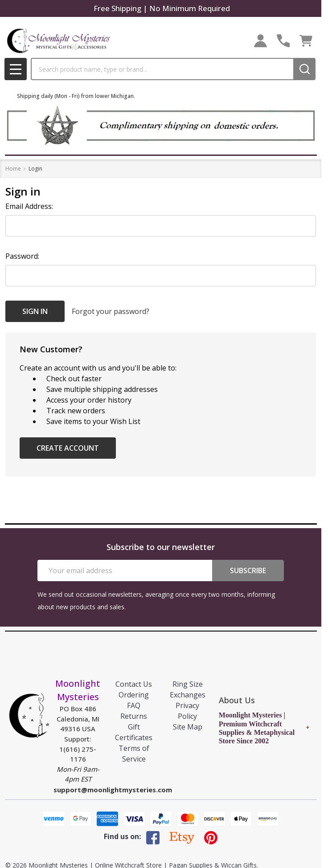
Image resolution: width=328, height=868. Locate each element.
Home (13, 169)
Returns (134, 716)
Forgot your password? (111, 311)
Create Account (68, 448)
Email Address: (29, 206)
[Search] (304, 69)
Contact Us (134, 684)
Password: (22, 256)
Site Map (188, 727)
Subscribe (248, 571)
